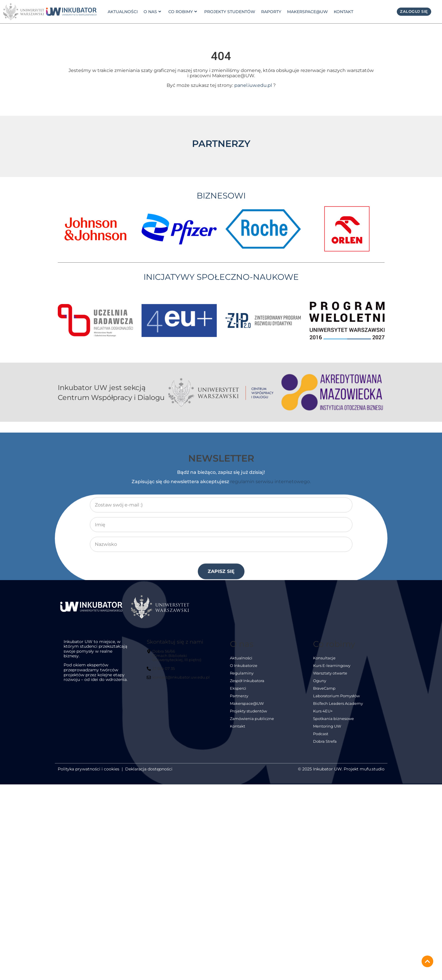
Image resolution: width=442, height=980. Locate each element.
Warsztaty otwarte (330, 673)
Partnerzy (239, 696)
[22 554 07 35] (161, 671)
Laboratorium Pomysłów (336, 696)
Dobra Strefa (325, 741)
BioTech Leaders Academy (338, 704)
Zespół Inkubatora (247, 681)
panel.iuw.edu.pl (253, 85)
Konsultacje (324, 658)
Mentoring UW (327, 726)
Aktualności (123, 12)
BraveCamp (324, 688)
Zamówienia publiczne (252, 719)
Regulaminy (242, 673)
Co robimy (182, 12)
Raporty (271, 12)
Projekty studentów (229, 12)
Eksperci (238, 688)
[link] (71, 12)
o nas (152, 12)
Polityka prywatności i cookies (89, 769)
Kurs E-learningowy (332, 666)
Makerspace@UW (307, 12)
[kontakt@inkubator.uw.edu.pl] (179, 680)
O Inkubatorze (244, 666)
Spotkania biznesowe (333, 719)
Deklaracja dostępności (149, 769)
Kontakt (343, 12)
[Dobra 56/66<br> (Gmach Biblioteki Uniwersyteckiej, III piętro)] (180, 658)
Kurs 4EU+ (323, 711)
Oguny (320, 681)
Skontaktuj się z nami (175, 642)
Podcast (321, 734)
